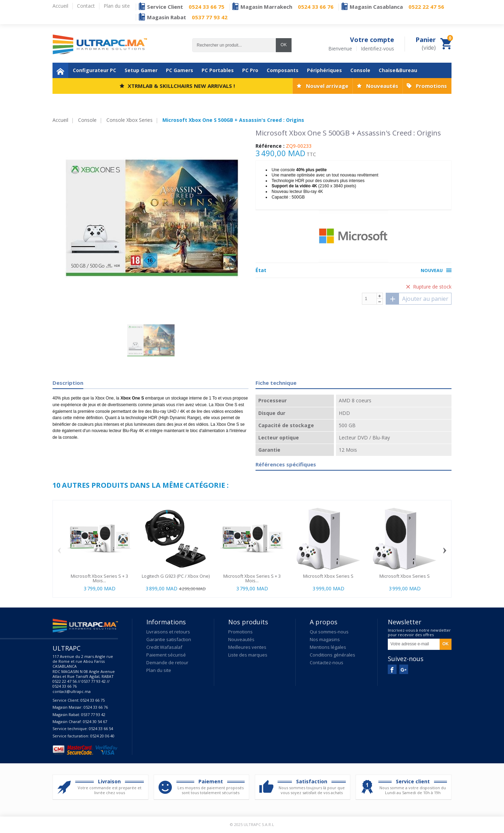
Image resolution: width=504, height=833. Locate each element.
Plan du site (159, 670)
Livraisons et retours (168, 632)
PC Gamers (180, 70)
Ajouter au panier (417, 299)
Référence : (270, 146)
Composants (283, 70)
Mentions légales (328, 647)
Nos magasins (325, 639)
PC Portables (218, 70)
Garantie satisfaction (169, 639)
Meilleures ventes (247, 647)
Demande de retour (167, 662)
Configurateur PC (94, 70)
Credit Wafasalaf (164, 647)
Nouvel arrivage (327, 86)
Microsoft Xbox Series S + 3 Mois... (99, 578)
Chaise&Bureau (398, 70)
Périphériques (324, 70)
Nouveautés (382, 86)
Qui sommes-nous (329, 632)
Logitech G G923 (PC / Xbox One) (176, 576)
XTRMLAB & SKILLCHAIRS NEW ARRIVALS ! (181, 86)
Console (360, 70)
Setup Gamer (141, 70)
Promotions (431, 86)
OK (284, 45)
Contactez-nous (327, 662)
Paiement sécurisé (166, 655)
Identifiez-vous (377, 49)
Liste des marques (248, 655)
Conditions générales (332, 655)
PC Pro (250, 70)
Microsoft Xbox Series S (328, 576)
